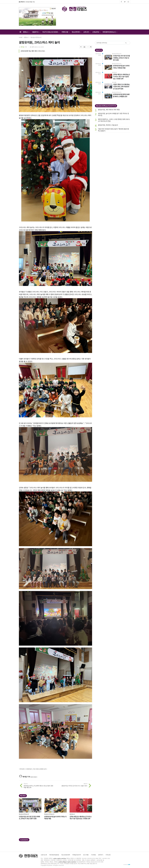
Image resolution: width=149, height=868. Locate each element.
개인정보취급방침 (54, 855)
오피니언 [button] (87, 32)
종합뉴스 (26, 37)
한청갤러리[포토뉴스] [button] (110, 32)
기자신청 (108, 855)
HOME (21, 37)
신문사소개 (44, 855)
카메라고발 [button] (65, 32)
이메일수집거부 (77, 855)
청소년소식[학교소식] (36, 37)
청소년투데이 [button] (76, 32)
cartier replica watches (60, 858)
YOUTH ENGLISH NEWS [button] (51, 32)
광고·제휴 (86, 855)
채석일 (23, 47)
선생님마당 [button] (96, 32)
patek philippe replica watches (67, 862)
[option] (37, 16)
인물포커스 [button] (36, 32)
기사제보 (93, 855)
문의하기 (101, 855)
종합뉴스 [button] (26, 32)
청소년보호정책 (66, 855)
